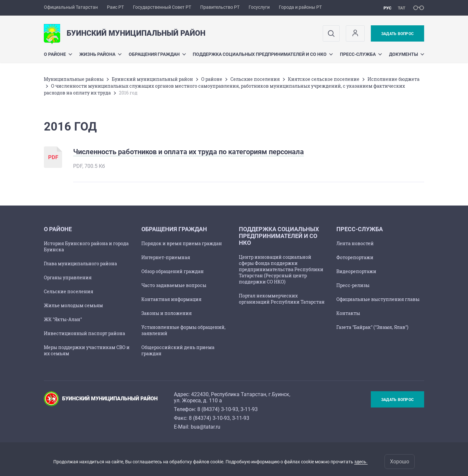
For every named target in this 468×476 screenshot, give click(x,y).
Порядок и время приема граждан (182, 243)
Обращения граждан (157, 54)
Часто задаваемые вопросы (174, 285)
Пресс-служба (361, 54)
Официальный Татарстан (71, 7)
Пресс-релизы (353, 285)
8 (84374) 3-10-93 (218, 409)
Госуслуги (259, 7)
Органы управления (68, 277)
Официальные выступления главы (378, 299)
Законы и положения (167, 313)
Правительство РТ (220, 7)
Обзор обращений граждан (173, 271)
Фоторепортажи (355, 257)
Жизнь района (100, 54)
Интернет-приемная (166, 257)
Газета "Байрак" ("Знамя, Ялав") (372, 327)
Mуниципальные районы (74, 79)
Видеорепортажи (356, 271)
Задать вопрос (397, 34)
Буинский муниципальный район (152, 79)
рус (388, 8)
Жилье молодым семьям (73, 305)
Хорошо (400, 462)
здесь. (361, 462)
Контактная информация (171, 299)
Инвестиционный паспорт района (84, 333)
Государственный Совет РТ (162, 7)
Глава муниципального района (80, 263)
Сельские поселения (255, 79)
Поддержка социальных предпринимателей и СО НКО (263, 54)
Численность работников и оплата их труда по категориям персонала (188, 152)
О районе (58, 54)
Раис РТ (115, 7)
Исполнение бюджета (394, 79)
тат (402, 8)
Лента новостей (355, 243)
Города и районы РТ (300, 7)
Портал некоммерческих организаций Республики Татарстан (282, 299)
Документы (407, 54)
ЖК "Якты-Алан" (63, 319)
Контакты (348, 313)
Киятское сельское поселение (324, 79)
